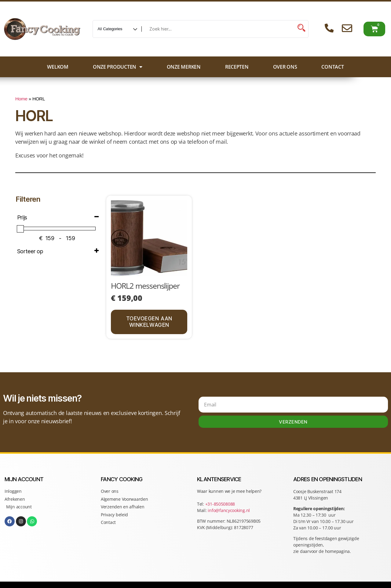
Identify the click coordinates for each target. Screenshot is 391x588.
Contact (333, 67)
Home (21, 99)
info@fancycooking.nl (229, 510)
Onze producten (118, 67)
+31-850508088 (221, 504)
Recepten (237, 67)
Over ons (285, 67)
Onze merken (184, 67)
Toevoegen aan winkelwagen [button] (149, 322)
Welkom (58, 67)
